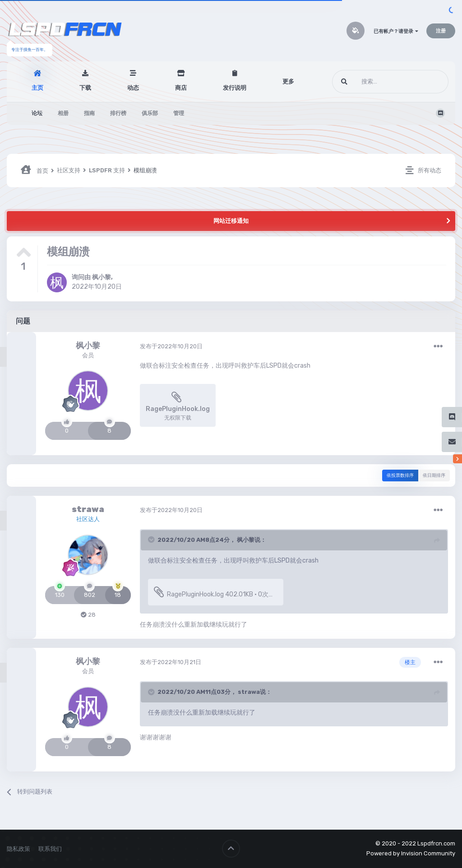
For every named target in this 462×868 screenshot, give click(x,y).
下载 (85, 88)
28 (88, 615)
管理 (179, 113)
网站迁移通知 (231, 221)
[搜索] (373, 82)
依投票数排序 (400, 476)
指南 (89, 113)
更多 (288, 81)
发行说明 (235, 88)
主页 (37, 88)
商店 (181, 88)
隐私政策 (18, 849)
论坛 (37, 113)
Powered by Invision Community (411, 853)
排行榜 (118, 113)
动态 (133, 88)
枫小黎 (102, 277)
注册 (441, 31)
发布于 (171, 346)
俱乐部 (150, 113)
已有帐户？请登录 (396, 31)
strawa (88, 509)
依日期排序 (434, 476)
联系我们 (50, 849)
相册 (63, 113)
